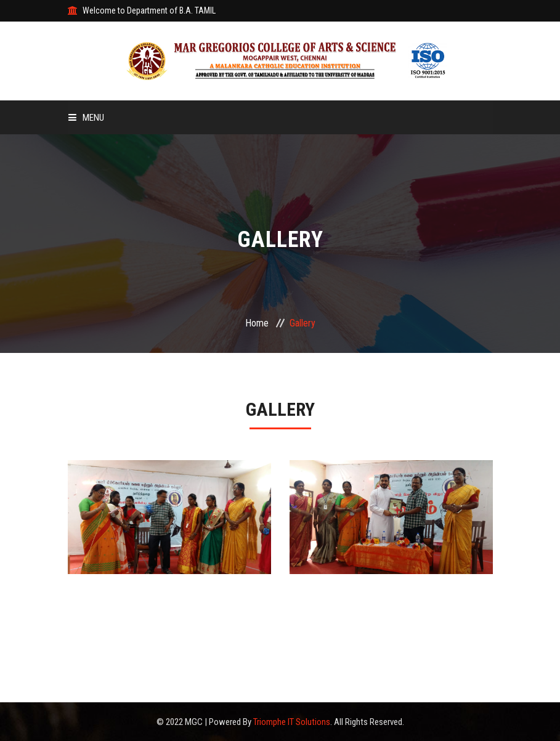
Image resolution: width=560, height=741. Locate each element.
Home (257, 323)
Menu (86, 118)
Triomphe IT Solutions (292, 722)
